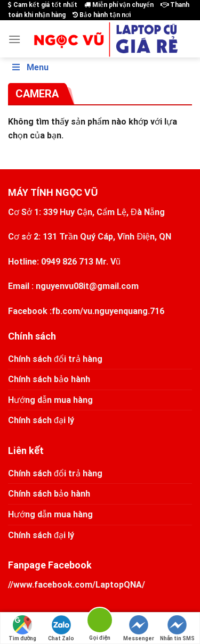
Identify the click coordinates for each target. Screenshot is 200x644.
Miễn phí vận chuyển (119, 5)
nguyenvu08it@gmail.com (87, 286)
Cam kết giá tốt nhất (43, 5)
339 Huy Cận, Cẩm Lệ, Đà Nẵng (104, 212)
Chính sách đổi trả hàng (55, 359)
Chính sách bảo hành (49, 379)
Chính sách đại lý (41, 420)
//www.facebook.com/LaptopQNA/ (77, 585)
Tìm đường (22, 628)
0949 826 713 (67, 262)
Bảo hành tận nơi (102, 15)
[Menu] (14, 39)
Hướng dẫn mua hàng (50, 400)
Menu (30, 67)
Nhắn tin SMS (177, 628)
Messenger (139, 628)
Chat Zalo (61, 628)
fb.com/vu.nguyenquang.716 (108, 311)
